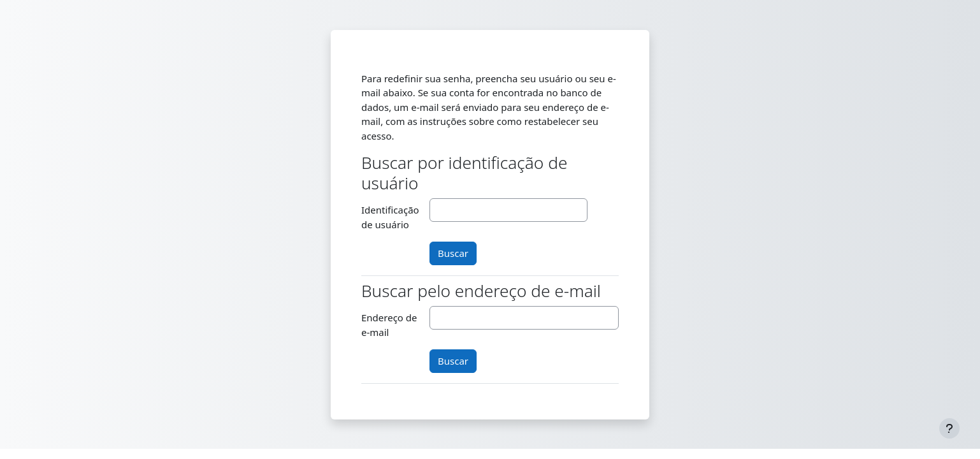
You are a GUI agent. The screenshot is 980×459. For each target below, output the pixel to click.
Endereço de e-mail (389, 325)
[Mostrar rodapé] (949, 428)
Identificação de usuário (390, 217)
